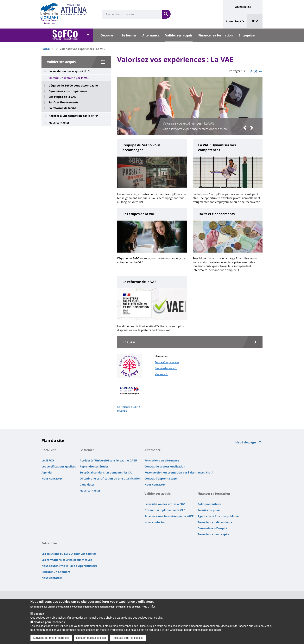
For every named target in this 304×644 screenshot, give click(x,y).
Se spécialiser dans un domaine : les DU (106, 472)
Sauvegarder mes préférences (51, 640)
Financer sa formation (216, 35)
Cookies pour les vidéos (49, 624)
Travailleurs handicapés (213, 534)
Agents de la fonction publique (218, 516)
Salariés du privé (209, 510)
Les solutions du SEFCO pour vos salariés (69, 554)
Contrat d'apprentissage (161, 478)
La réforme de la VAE (63, 108)
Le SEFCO (48, 460)
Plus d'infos (149, 609)
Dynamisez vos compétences (68, 91)
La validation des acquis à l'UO (69, 71)
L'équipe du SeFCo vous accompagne (73, 86)
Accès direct (234, 21)
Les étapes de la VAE (62, 97)
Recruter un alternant (56, 572)
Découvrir (108, 35)
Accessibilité (243, 7)
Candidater (87, 484)
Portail (46, 49)
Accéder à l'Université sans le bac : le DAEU (108, 460)
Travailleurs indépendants (215, 522)
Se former (129, 35)
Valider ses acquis (179, 35)
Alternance (151, 35)
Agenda (47, 472)
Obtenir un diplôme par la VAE (69, 78)
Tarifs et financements (64, 102)
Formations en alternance (162, 460)
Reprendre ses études (94, 466)
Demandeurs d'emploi (212, 528)
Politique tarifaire (209, 504)
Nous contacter (59, 122)
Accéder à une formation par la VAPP (73, 116)
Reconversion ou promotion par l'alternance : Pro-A (179, 472)
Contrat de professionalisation (165, 466)
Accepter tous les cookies (128, 640)
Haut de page (246, 442)
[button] (246, 128)
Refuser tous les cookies (91, 640)
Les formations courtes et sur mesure (67, 560)
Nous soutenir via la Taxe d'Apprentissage (69, 566)
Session (39, 616)
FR (255, 21)
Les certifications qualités (59, 466)
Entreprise (247, 35)
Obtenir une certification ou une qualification (110, 478)
